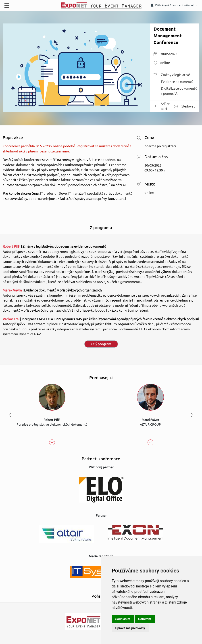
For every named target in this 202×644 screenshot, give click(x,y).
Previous (10, 415)
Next (192, 415)
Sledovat (184, 107)
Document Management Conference (168, 36)
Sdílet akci (162, 106)
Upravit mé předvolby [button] (130, 628)
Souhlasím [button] (123, 619)
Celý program (101, 344)
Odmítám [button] (145, 619)
